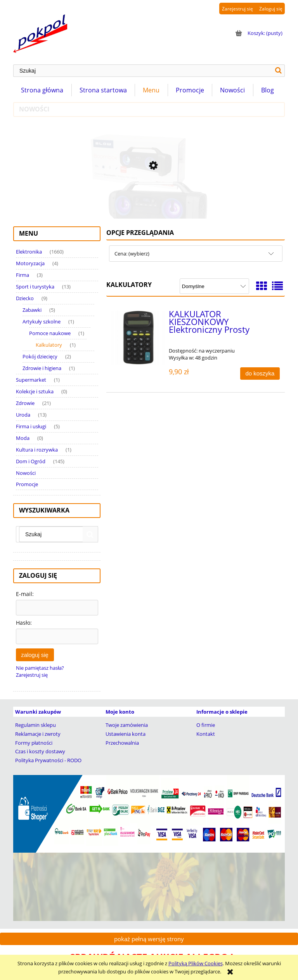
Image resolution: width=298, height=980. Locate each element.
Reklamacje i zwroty (38, 734)
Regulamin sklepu (36, 725)
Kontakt (206, 734)
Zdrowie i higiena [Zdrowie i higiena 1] (42, 368)
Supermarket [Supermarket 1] (31, 380)
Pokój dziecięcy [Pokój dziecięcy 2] (40, 356)
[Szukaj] (279, 71)
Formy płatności (34, 743)
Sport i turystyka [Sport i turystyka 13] (35, 287)
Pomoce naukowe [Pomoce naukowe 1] (50, 333)
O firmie (206, 725)
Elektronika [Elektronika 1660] (29, 252)
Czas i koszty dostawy (40, 751)
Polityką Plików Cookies (196, 963)
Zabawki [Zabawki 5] (32, 310)
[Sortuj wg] (214, 286)
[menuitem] (42, 90)
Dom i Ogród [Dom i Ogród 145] (31, 461)
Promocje (27, 484)
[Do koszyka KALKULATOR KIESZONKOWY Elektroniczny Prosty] (260, 374)
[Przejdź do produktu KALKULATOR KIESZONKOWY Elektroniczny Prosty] (138, 338)
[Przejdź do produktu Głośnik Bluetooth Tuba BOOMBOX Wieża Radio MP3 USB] (149, 197)
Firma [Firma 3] (23, 275)
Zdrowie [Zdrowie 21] (25, 403)
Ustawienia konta (126, 734)
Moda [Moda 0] (23, 438)
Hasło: (24, 623)
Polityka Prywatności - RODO (48, 760)
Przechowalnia (122, 743)
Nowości (26, 473)
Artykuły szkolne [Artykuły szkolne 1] (42, 321)
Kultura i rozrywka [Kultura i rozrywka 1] (37, 450)
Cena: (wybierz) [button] (132, 254)
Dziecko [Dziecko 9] (25, 298)
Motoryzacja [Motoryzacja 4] (30, 263)
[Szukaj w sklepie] (143, 71)
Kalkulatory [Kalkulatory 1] (49, 345)
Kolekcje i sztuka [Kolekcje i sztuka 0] (35, 391)
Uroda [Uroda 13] (23, 415)
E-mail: (25, 594)
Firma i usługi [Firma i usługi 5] (31, 426)
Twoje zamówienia (127, 725)
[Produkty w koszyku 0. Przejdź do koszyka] (258, 33)
